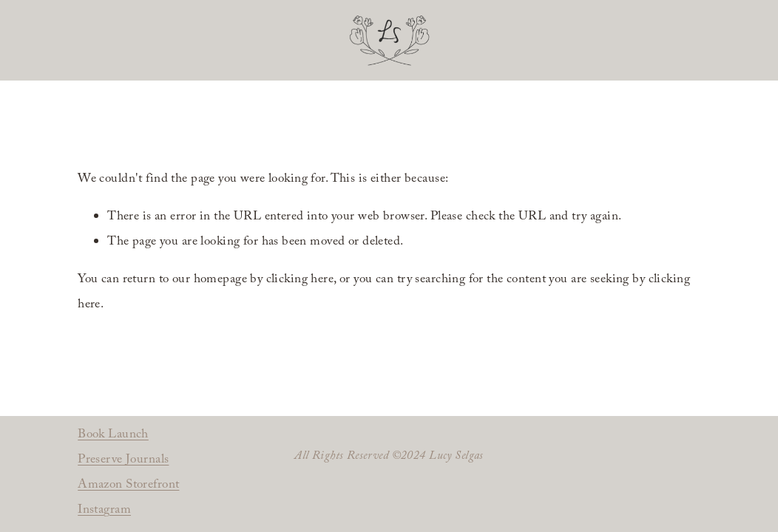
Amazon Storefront (128, 486)
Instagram (104, 511)
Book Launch (113, 436)
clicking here (300, 280)
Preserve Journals (123, 461)
